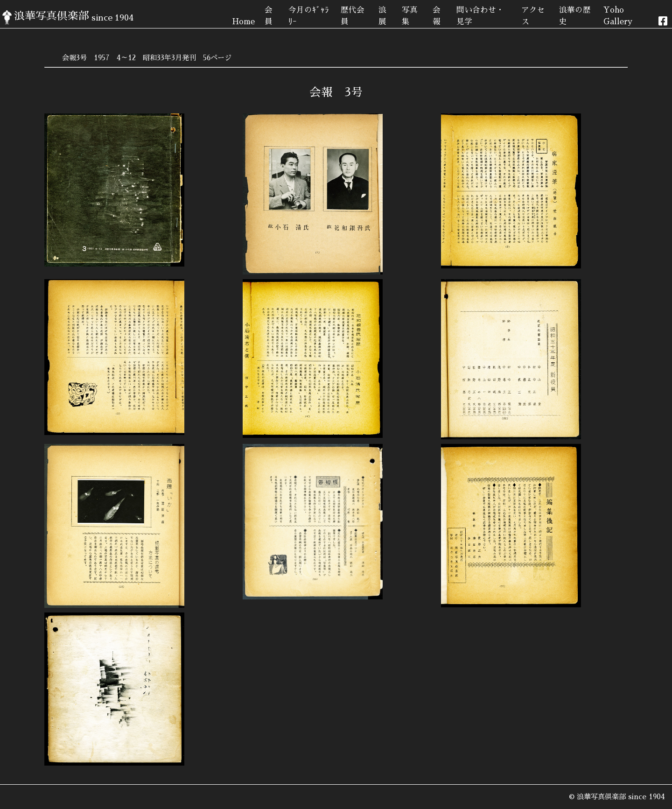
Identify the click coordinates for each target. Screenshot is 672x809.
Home (243, 22)
